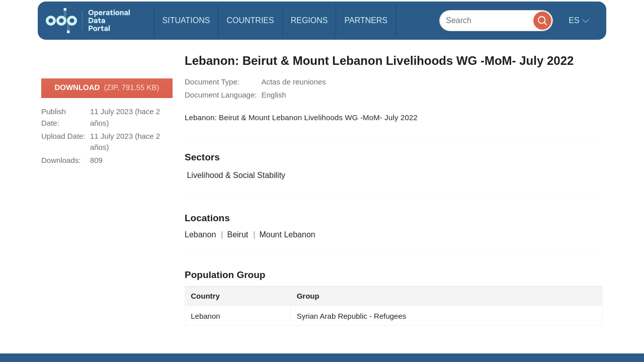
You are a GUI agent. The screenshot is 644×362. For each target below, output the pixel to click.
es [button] (575, 20)
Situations (186, 20)
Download (107, 88)
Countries (250, 20)
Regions (309, 20)
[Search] (496, 20)
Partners (366, 20)
